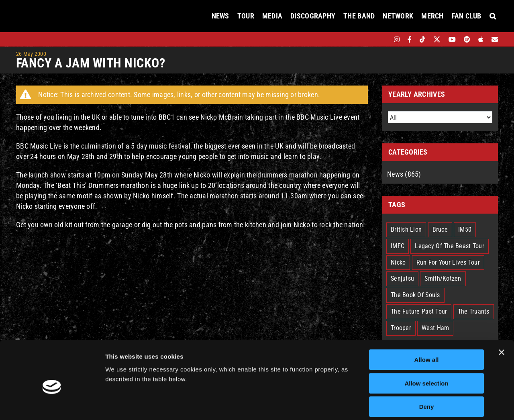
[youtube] (452, 39)
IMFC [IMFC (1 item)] (398, 246)
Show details (421, 404)
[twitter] (437, 39)
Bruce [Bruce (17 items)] (440, 229)
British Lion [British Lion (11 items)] (406, 229)
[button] (493, 16)
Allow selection (426, 346)
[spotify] (467, 39)
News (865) (404, 174)
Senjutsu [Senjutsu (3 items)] (402, 278)
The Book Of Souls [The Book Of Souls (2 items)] (415, 295)
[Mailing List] (495, 39)
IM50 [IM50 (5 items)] (465, 229)
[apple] (481, 39)
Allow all (427, 322)
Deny (427, 369)
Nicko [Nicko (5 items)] (398, 262)
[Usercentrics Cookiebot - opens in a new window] (52, 404)
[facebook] (410, 39)
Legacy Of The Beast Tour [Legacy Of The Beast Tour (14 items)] (449, 246)
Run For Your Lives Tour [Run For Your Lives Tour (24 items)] (448, 262)
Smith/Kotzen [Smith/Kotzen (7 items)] (443, 278)
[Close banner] (502, 314)
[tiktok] (422, 39)
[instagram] (397, 39)
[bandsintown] (383, 39)
